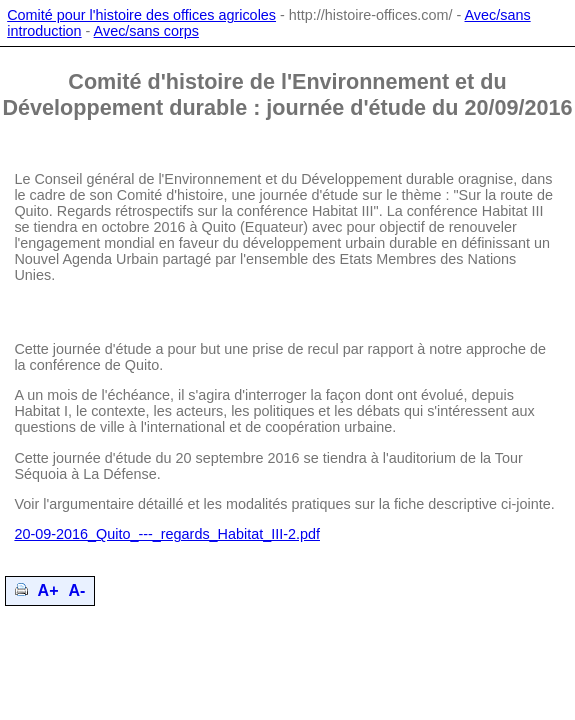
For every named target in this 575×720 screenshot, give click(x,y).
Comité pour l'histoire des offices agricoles (141, 15)
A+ (48, 590)
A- (77, 590)
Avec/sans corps (146, 31)
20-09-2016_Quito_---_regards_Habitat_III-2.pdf (167, 534)
